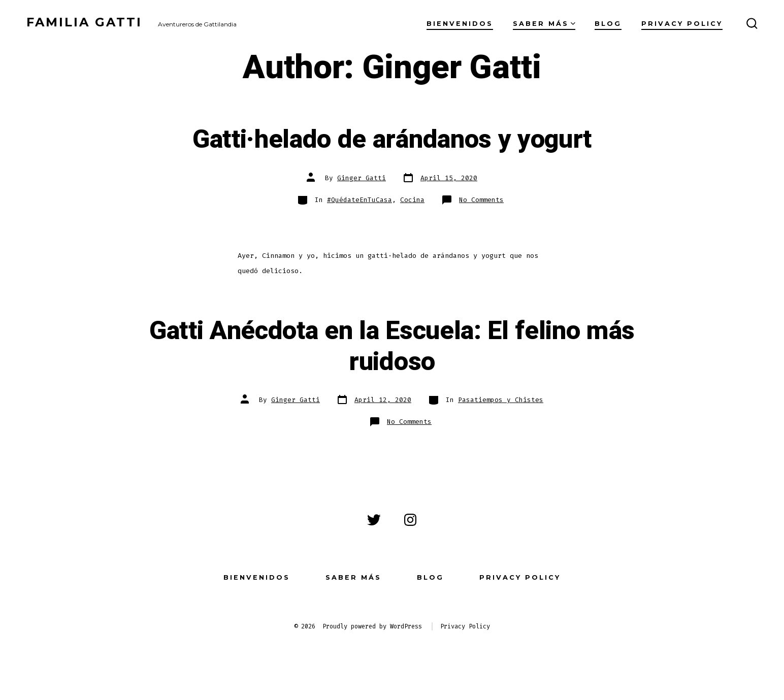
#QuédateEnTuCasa (360, 200)
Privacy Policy (682, 24)
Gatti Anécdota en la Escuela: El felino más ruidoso (392, 346)
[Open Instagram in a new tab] (410, 520)
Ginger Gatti (362, 178)
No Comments (481, 200)
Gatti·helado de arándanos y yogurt (392, 140)
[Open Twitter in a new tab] (374, 520)
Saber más (544, 24)
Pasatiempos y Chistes (501, 400)
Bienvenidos (460, 24)
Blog (608, 24)
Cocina (412, 200)
